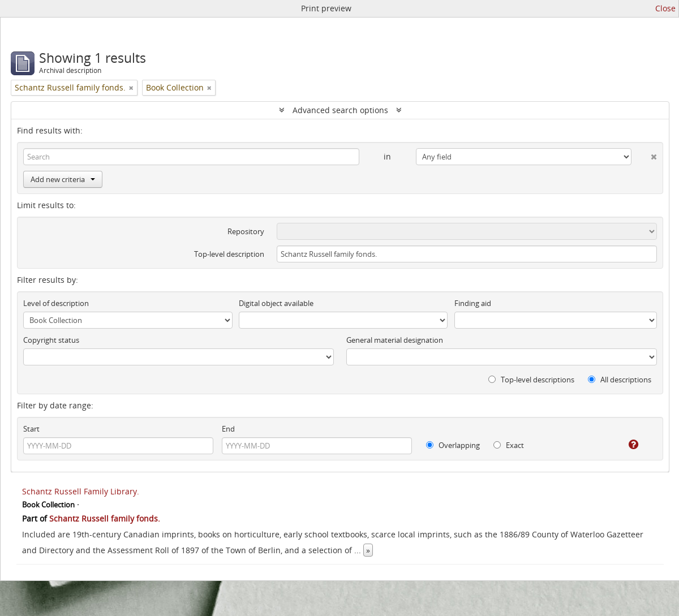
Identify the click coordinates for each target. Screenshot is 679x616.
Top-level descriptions (531, 380)
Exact (509, 445)
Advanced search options (340, 110)
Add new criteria (63, 179)
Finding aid (473, 303)
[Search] (191, 157)
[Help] (626, 445)
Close (665, 8)
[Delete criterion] (644, 154)
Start (31, 429)
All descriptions (620, 380)
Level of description (56, 303)
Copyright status (51, 340)
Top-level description (229, 254)
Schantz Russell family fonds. (105, 518)
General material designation (395, 340)
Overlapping (453, 445)
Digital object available (276, 303)
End (228, 429)
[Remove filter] (131, 88)
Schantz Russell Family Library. (81, 491)
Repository (246, 231)
